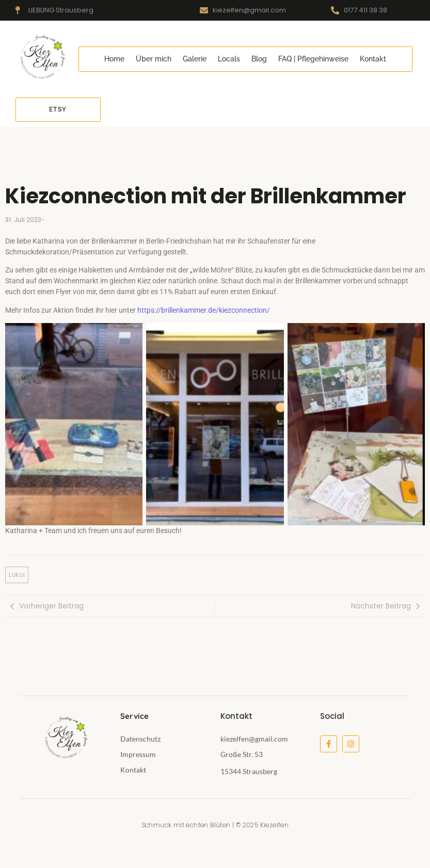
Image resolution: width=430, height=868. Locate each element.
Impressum (138, 754)
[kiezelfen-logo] (42, 57)
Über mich (154, 59)
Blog (259, 59)
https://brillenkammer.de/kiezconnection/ (204, 310)
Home (114, 59)
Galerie (195, 59)
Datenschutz (140, 739)
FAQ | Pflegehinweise (313, 59)
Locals (229, 59)
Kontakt (373, 59)
